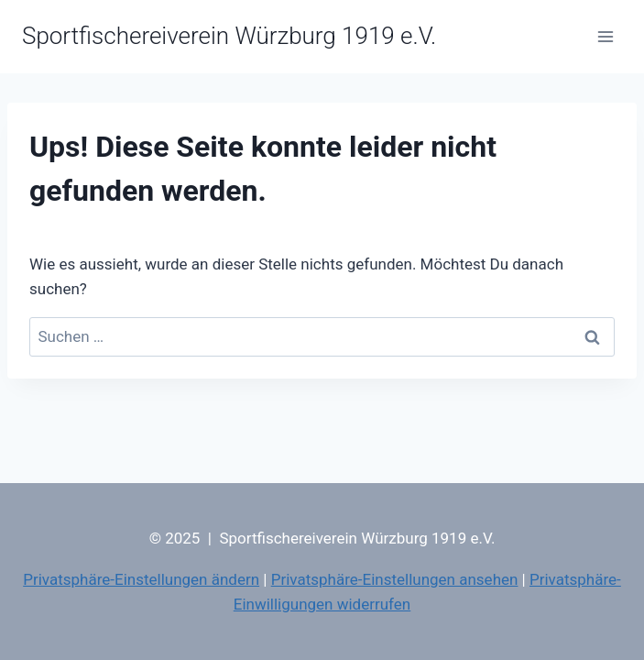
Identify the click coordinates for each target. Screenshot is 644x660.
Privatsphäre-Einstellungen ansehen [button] (395, 579)
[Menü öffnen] (605, 36)
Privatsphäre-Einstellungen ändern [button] (141, 579)
